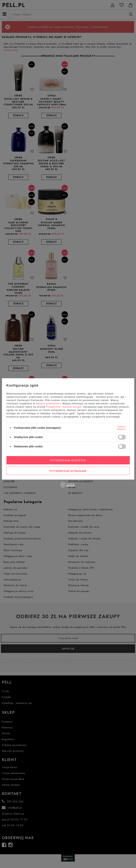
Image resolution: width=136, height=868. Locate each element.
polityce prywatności (48, 403)
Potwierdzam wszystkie (68, 460)
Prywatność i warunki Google (64, 407)
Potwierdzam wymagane (68, 471)
